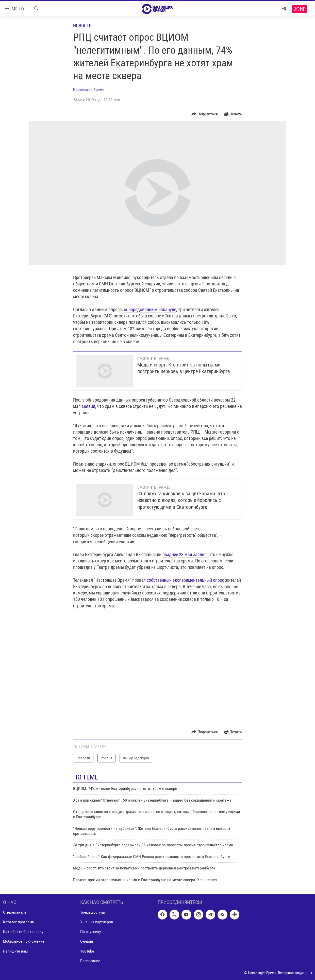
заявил (88, 406)
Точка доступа (93, 912)
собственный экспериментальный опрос (185, 580)
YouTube (87, 951)
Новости (82, 26)
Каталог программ (19, 922)
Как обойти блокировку (23, 932)
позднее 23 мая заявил (185, 554)
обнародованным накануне (150, 309)
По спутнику (91, 932)
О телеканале (15, 912)
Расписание (90, 961)
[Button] (205, 114)
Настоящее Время (89, 90)
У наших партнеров (97, 922)
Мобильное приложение (24, 941)
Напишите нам (15, 951)
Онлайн (87, 941)
